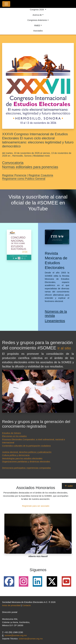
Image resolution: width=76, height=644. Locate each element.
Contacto (26, 605)
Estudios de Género (12, 433)
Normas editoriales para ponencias (30, 167)
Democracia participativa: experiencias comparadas (26, 468)
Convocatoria (13, 163)
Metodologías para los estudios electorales (22, 458)
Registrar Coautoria (41, 175)
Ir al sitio (64, 348)
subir (69, 486)
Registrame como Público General (24, 179)
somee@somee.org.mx (16, 635)
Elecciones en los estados (14, 436)
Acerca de (37, 15)
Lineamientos (55, 321)
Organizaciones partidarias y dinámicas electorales (26, 461)
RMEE (37, 26)
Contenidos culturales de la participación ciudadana (26, 446)
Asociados (38, 31)
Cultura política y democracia (16, 455)
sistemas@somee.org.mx (31, 639)
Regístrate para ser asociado (36, 506)
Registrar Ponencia (14, 175)
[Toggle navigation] (6, 4)
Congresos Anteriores (37, 20)
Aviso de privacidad (11, 605)
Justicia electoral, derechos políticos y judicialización (27, 452)
